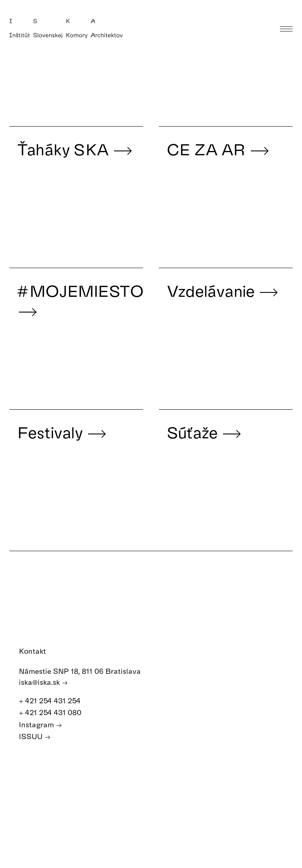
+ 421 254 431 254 (54, 701)
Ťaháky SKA (75, 149)
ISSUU (35, 737)
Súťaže (204, 432)
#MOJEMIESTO (80, 300)
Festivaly (62, 432)
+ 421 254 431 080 (54, 713)
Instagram (41, 725)
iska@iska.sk (43, 682)
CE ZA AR (218, 149)
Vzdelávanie (223, 291)
